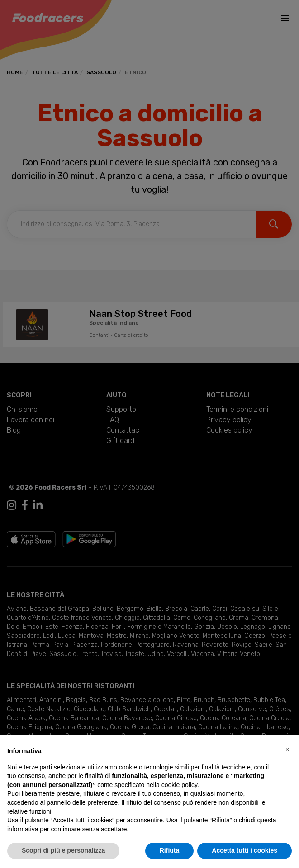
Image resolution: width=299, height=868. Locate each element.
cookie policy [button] (179, 785)
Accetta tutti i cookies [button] (244, 850)
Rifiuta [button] (170, 850)
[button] (287, 750)
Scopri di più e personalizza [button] (63, 850)
